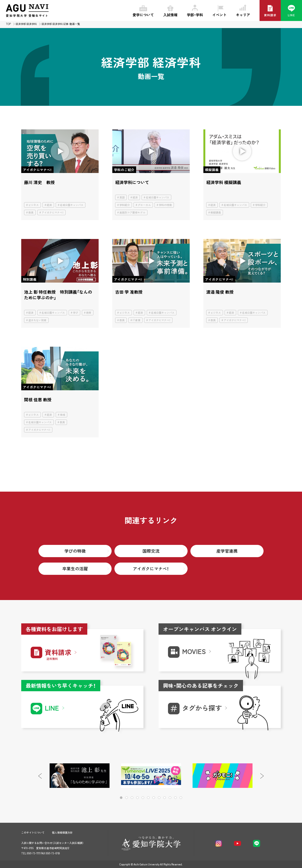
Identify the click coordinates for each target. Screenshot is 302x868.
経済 (49, 205)
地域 (63, 415)
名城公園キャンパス (72, 205)
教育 (89, 313)
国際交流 (151, 551)
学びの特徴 (75, 551)
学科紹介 (125, 205)
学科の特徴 (165, 205)
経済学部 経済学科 (26, 24)
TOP (8, 24)
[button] (262, 776)
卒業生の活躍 (75, 569)
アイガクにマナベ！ (52, 212)
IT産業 (136, 320)
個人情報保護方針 (62, 833)
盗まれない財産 (37, 320)
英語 (122, 197)
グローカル (144, 205)
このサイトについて (33, 833)
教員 (31, 212)
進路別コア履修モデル (132, 212)
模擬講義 (216, 212)
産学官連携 (227, 551)
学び (75, 313)
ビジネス (34, 205)
